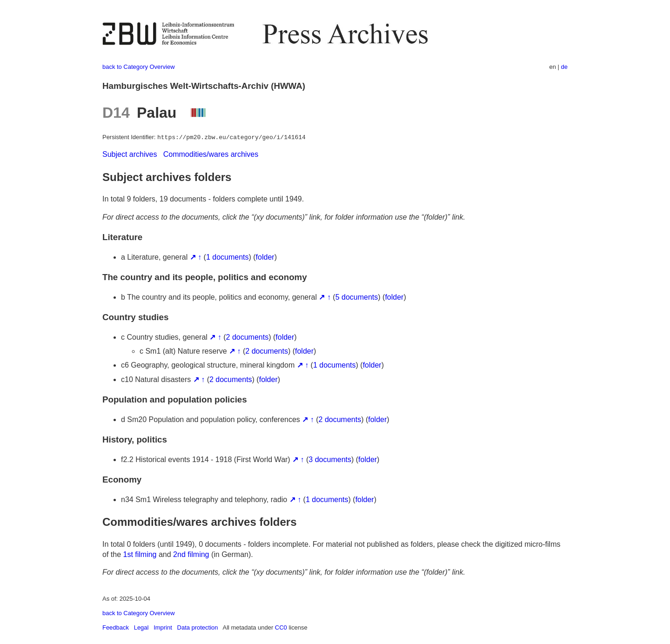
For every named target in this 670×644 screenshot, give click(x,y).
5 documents (357, 297)
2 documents (248, 337)
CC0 (281, 627)
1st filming (140, 554)
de (564, 67)
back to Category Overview (139, 67)
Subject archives (130, 154)
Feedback (116, 627)
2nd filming (191, 554)
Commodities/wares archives (211, 154)
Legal (141, 627)
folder (265, 257)
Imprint (163, 627)
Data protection (198, 627)
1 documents (228, 257)
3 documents (330, 460)
